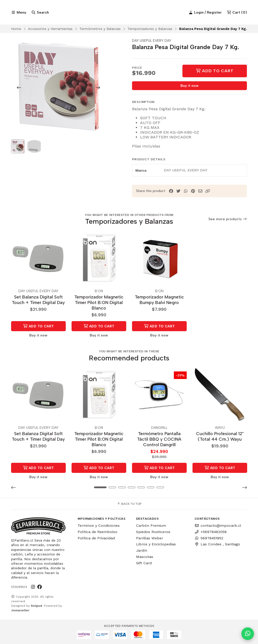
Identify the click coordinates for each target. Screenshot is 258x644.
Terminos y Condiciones (99, 526)
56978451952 (209, 538)
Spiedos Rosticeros (153, 532)
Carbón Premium (151, 526)
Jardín (142, 551)
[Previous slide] (19, 88)
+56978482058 (211, 532)
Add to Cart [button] (38, 326)
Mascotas (145, 557)
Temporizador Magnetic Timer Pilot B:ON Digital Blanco (99, 303)
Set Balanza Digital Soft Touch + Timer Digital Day (38, 300)
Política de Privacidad (96, 538)
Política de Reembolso (98, 532)
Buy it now (189, 86)
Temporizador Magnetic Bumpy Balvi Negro (159, 300)
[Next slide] (98, 88)
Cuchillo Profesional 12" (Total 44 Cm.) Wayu (220, 437)
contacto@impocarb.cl (218, 526)
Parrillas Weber (150, 538)
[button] (208, 192)
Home (16, 29)
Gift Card (144, 563)
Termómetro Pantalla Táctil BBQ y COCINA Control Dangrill (159, 439)
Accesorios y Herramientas (50, 29)
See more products (228, 220)
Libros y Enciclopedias (156, 544)
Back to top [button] (129, 504)
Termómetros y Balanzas (100, 29)
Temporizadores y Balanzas (150, 29)
